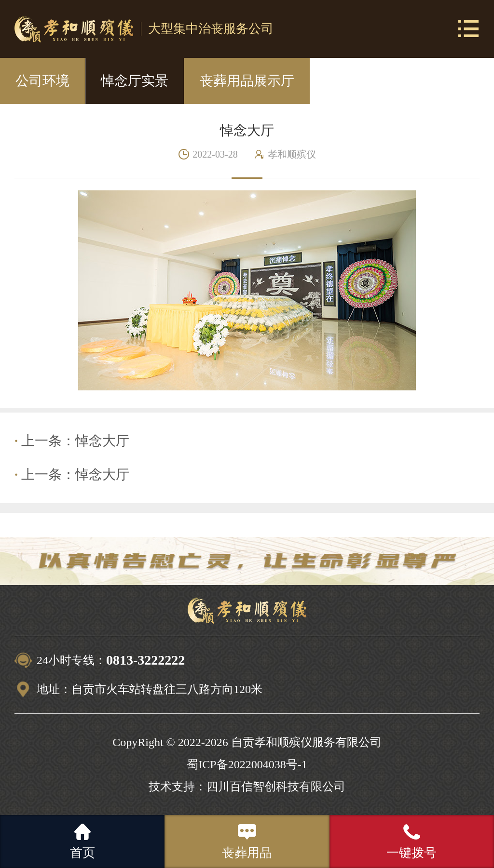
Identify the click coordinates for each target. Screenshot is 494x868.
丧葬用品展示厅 (247, 81)
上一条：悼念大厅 (72, 441)
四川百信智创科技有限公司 (276, 787)
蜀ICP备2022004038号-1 (247, 764)
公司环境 (42, 81)
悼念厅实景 (135, 81)
